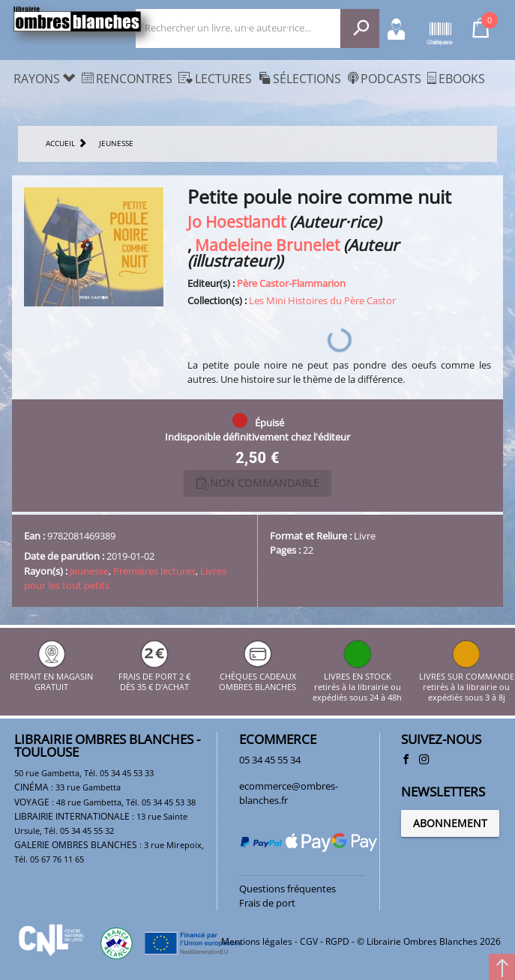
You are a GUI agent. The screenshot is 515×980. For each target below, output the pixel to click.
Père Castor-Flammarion (291, 283)
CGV (309, 941)
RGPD (337, 941)
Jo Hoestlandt (237, 221)
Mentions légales (257, 941)
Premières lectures (154, 571)
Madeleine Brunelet (267, 245)
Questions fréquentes (287, 889)
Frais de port (267, 903)
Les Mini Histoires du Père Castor (322, 300)
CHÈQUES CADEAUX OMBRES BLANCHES (257, 676)
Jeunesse (89, 571)
